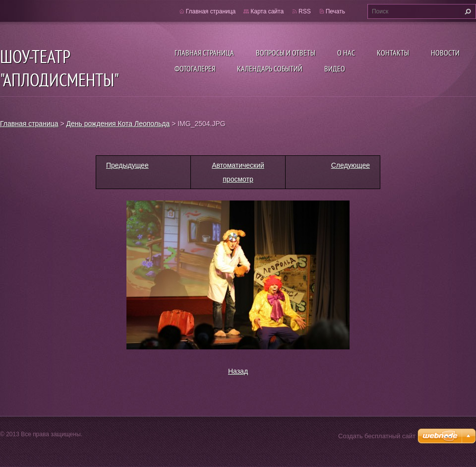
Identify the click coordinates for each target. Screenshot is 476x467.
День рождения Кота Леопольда (118, 124)
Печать (335, 11)
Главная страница (204, 53)
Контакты (393, 53)
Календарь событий (270, 68)
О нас (346, 53)
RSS (305, 11)
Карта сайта (267, 11)
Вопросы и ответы (286, 53)
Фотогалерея (195, 68)
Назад (238, 371)
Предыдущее (127, 165)
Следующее (351, 165)
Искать (467, 11)
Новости (445, 53)
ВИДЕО (335, 68)
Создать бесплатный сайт (377, 436)
